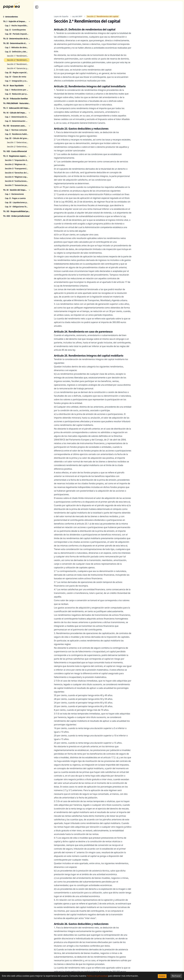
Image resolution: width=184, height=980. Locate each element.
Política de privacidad (97, 976)
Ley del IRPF (77, 16)
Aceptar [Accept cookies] (162, 976)
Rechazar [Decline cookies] (176, 976)
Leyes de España (61, 16)
